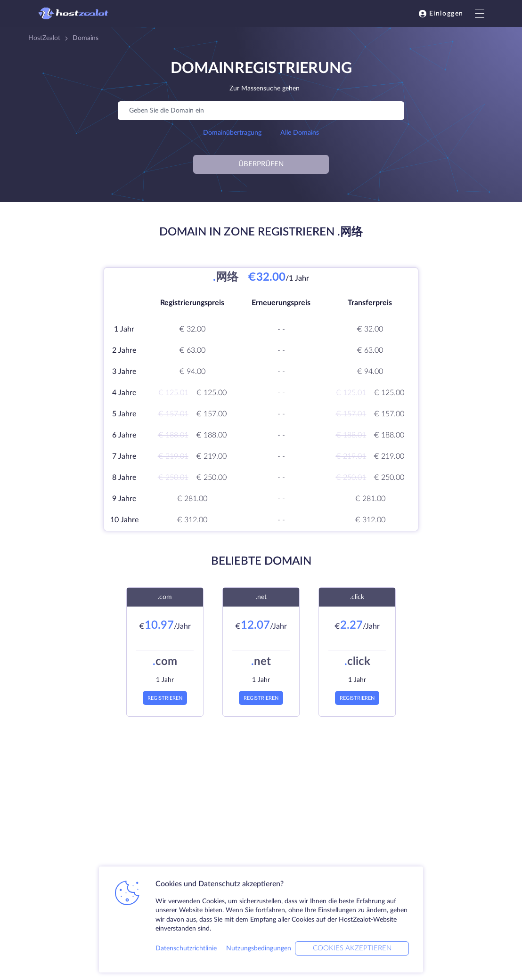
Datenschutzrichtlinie (186, 948)
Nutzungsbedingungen (259, 948)
